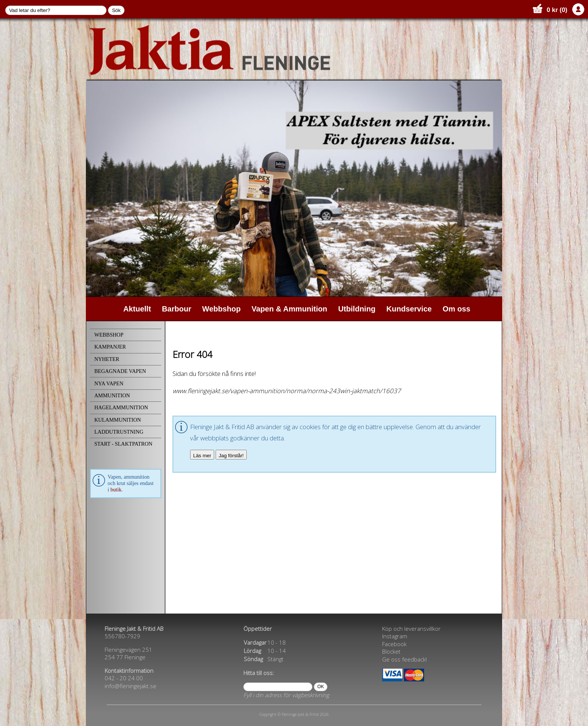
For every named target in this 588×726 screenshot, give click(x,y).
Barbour (177, 309)
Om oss (456, 309)
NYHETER (107, 359)
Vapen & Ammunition (289, 309)
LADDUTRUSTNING (119, 432)
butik (116, 489)
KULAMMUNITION (117, 420)
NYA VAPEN (109, 383)
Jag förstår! (231, 456)
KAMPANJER (110, 347)
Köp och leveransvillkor (411, 629)
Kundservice (409, 309)
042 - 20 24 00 (124, 678)
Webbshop (221, 309)
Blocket (391, 651)
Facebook (394, 644)
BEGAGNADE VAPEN (120, 371)
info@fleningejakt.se (130, 686)
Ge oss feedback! (404, 659)
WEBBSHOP (109, 335)
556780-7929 (122, 636)
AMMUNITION (112, 395)
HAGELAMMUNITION (121, 407)
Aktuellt (137, 309)
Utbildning (357, 309)
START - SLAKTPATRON (123, 444)
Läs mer (202, 456)
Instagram (395, 636)
